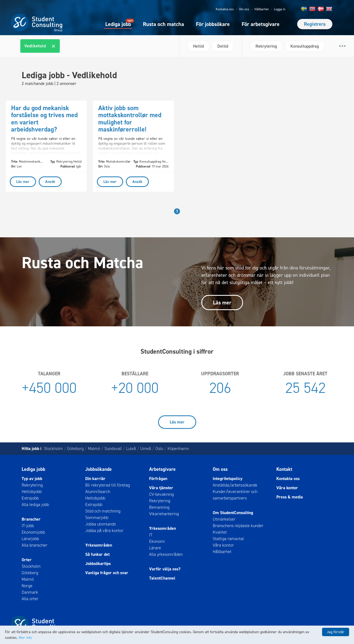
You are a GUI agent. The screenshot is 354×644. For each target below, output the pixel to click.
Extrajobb (30, 498)
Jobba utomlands (101, 524)
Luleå (131, 448)
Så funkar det (97, 554)
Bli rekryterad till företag (108, 485)
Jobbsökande (99, 469)
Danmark (30, 592)
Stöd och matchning (103, 511)
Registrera (315, 24)
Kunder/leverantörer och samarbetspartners (235, 495)
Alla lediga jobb (35, 505)
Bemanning (159, 507)
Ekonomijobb (33, 532)
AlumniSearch (98, 492)
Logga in (280, 9)
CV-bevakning (161, 494)
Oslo (159, 448)
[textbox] (64, 46)
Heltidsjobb (32, 492)
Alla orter (30, 599)
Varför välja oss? (165, 569)
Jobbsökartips (98, 563)
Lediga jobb (118, 24)
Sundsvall (113, 448)
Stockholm (53, 448)
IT (151, 535)
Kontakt (284, 469)
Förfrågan (158, 479)
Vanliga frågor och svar (107, 573)
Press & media (290, 497)
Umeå (146, 448)
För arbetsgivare (261, 24)
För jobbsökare (213, 24)
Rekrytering (32, 485)
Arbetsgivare (162, 469)
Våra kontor (223, 545)
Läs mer (222, 303)
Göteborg (75, 448)
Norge (27, 586)
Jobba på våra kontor (104, 530)
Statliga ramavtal (228, 539)
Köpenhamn (178, 448)
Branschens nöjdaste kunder (238, 526)
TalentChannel (162, 578)
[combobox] (98, 46)
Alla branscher (35, 545)
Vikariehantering (164, 514)
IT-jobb (28, 526)
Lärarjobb (30, 539)
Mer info (25, 638)
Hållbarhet (262, 9)
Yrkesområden (99, 545)
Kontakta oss (225, 9)
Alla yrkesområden (166, 554)
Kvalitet (220, 532)
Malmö (94, 448)
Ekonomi (157, 541)
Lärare (155, 548)
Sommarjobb (97, 517)
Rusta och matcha (163, 24)
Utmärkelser (224, 519)
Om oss (244, 9)
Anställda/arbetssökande (235, 485)
